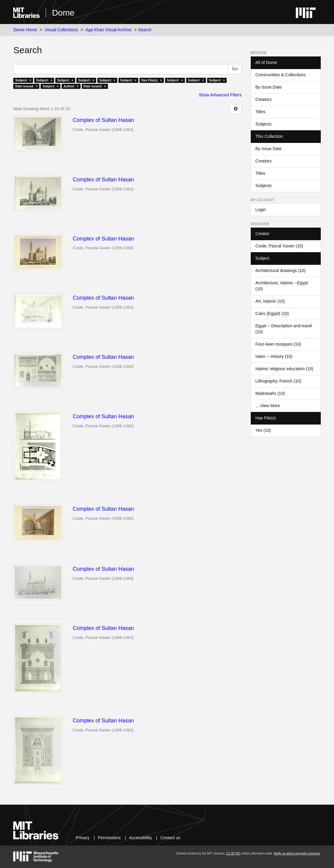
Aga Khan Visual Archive (108, 30)
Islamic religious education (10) (285, 369)
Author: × (71, 86)
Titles (260, 112)
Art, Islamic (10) (270, 301)
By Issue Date (269, 87)
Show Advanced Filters (220, 95)
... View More (268, 406)
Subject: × (23, 80)
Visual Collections (61, 30)
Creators (264, 99)
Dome (63, 13)
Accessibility (140, 838)
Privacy (83, 838)
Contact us (170, 838)
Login (261, 210)
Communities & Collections (281, 75)
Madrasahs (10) (270, 393)
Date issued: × (26, 86)
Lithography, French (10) (278, 381)
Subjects (264, 124)
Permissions (109, 838)
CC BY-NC (233, 853)
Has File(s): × (152, 80)
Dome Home (25, 30)
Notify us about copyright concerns (297, 853)
